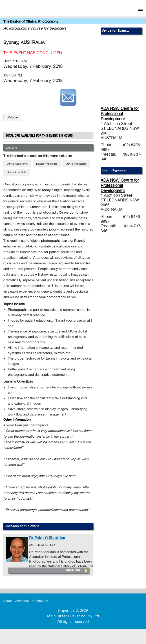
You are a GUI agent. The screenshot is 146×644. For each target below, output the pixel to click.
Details (11, 147)
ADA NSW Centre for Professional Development (120, 114)
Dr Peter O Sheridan (47, 538)
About (8, 601)
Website (12, 117)
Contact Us (40, 601)
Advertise (22, 601)
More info (73, 570)
